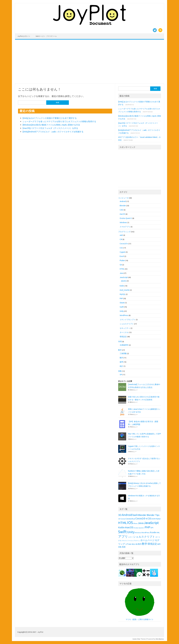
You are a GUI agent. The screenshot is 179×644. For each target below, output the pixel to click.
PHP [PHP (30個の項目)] (147, 527)
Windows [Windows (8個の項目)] (138, 533)
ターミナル (124, 332)
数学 (120, 350)
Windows (123, 222)
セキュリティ (125, 328)
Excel (122, 256)
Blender (123, 206)
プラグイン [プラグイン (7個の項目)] (137, 541)
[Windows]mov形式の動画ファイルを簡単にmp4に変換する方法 (51, 125)
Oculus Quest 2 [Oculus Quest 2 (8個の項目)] (139, 528)
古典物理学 (124, 345)
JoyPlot (40, 632)
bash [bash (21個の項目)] (135, 515)
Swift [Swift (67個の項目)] (123, 532)
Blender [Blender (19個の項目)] (142, 515)
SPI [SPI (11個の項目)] (152, 528)
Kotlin (122, 286)
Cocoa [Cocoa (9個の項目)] (123, 519)
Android (123, 201)
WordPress (124, 315)
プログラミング (124, 232)
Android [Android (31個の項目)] (127, 515)
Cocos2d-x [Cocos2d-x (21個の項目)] (141, 518)
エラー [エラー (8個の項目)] (131, 537)
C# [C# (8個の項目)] (119, 519)
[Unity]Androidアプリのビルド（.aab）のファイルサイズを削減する (53, 132)
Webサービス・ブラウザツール (46, 36)
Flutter (122, 260)
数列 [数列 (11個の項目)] (140, 544)
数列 (121, 358)
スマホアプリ (125, 227)
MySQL (123, 294)
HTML (122, 269)
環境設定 (123, 337)
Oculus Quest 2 (126, 218)
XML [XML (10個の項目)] (158, 533)
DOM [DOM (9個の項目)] (154, 519)
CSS (121, 248)
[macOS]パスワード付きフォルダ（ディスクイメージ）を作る (50, 128)
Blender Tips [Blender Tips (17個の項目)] (153, 515)
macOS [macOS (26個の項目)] (129, 527)
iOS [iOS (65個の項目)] (130, 523)
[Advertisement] (89, 61)
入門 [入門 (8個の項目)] (127, 544)
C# (121, 239)
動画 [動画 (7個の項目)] (130, 544)
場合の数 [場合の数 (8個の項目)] (135, 544)
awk (121, 235)
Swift (122, 307)
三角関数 (123, 353)
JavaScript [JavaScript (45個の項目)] (151, 523)
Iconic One (136, 639)
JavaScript (124, 277)
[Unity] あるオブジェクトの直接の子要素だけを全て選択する (50, 118)
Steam (122, 303)
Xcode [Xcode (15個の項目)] (153, 532)
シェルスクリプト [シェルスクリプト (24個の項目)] (144, 537)
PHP (121, 298)
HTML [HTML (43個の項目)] (123, 523)
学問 (120, 342)
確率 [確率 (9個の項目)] (159, 544)
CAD (121, 210)
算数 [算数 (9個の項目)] (120, 547)
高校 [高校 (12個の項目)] (124, 547)
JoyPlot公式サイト (24, 36)
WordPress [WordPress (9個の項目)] (145, 533)
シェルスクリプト (127, 324)
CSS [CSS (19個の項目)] (149, 519)
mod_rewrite (125, 290)
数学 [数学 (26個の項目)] (145, 544)
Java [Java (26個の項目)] (141, 523)
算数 (120, 371)
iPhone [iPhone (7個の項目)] (135, 523)
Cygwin (123, 252)
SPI (121, 375)
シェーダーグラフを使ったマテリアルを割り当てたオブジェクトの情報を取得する (59, 121)
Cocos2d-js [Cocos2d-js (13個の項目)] (130, 519)
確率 (121, 362)
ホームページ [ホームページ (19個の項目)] (147, 540)
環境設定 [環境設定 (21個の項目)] (152, 544)
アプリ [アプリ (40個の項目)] (123, 536)
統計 (121, 366)
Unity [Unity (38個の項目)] (131, 532)
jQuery (124, 281)
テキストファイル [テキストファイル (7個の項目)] (127, 541)
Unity (122, 311)
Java (121, 273)
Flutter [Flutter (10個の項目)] (158, 519)
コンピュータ (123, 198)
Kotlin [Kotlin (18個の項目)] (121, 527)
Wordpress (160, 639)
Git (121, 265)
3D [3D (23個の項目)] (120, 515)
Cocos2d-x (124, 244)
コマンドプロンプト (128, 320)
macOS (122, 214)
